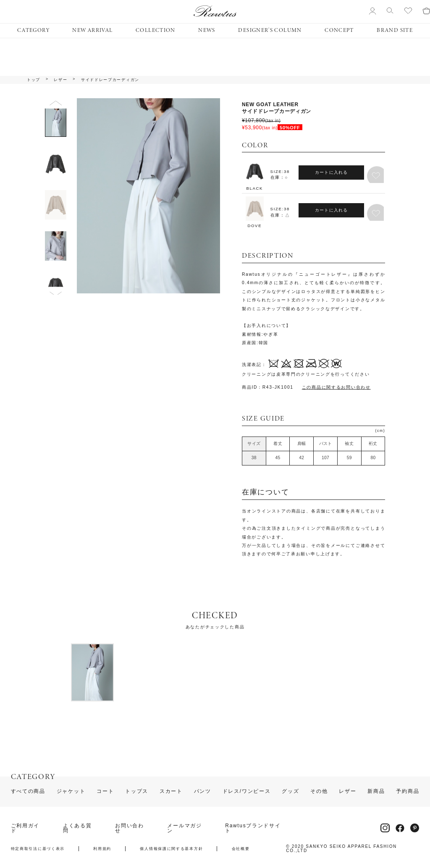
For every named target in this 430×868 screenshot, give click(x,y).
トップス (137, 792)
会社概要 (241, 849)
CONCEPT (339, 31)
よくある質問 (77, 829)
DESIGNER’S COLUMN (270, 31)
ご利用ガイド (25, 829)
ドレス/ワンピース (247, 792)
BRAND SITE (395, 31)
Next (56, 292)
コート (105, 792)
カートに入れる (331, 172)
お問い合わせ (130, 829)
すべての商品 (28, 792)
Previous (56, 103)
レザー (60, 80)
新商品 (376, 792)
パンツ (203, 792)
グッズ (290, 792)
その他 (319, 792)
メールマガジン (184, 829)
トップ (34, 80)
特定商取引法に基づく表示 (38, 849)
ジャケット (71, 792)
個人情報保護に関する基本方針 (171, 849)
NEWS (207, 31)
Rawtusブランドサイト (253, 829)
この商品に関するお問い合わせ (336, 387)
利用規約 (102, 849)
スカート (171, 792)
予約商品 (408, 792)
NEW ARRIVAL (92, 31)
